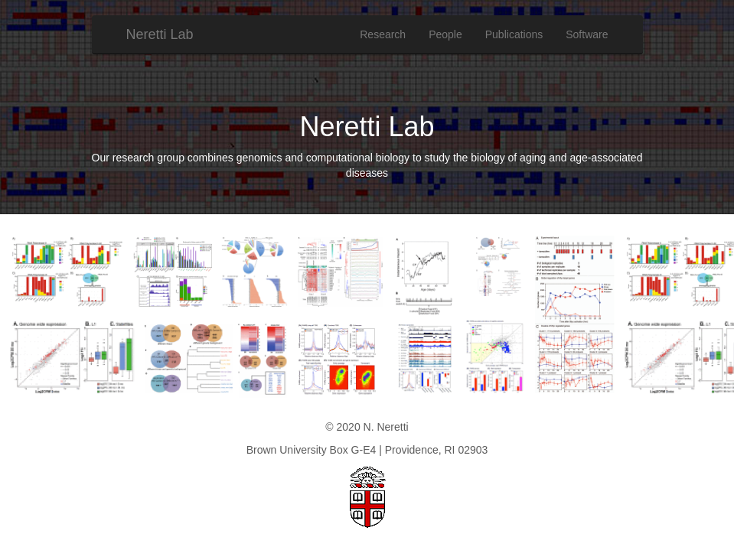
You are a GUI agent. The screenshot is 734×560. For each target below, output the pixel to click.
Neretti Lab (160, 34)
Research (383, 34)
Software (587, 34)
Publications (514, 34)
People (445, 34)
